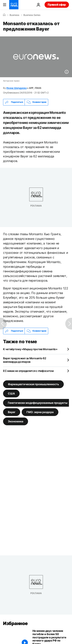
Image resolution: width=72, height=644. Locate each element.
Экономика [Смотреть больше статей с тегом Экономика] (16, 421)
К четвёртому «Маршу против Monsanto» (30, 349)
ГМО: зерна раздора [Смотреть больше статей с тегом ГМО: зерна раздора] (40, 412)
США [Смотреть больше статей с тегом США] (11, 393)
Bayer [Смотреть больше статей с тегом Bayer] (12, 412)
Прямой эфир (57, 5)
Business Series (32, 15)
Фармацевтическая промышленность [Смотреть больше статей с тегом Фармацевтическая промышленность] (33, 384)
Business (14, 15)
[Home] (4, 15)
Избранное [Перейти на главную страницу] (15, 623)
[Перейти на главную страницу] (14, 5)
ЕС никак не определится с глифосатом (28, 371)
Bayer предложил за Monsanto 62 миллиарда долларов (25, 360)
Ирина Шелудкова (16, 88)
